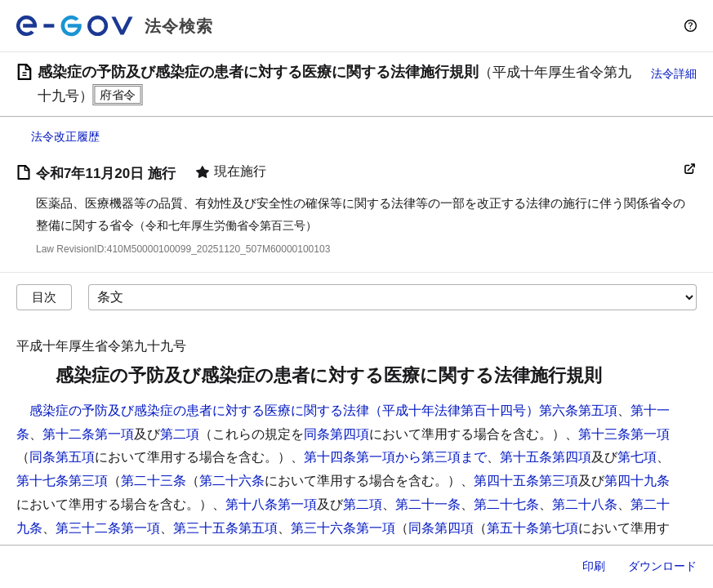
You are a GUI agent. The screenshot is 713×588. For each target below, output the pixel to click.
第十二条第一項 (88, 434)
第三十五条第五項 (225, 528)
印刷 (594, 566)
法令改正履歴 (65, 136)
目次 (44, 297)
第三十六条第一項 (343, 528)
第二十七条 (506, 504)
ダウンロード (662, 566)
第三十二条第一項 (108, 528)
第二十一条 (428, 504)
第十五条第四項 (546, 457)
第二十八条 (585, 504)
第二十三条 (154, 481)
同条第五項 (62, 457)
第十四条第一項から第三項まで (395, 457)
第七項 (637, 457)
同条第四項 (336, 434)
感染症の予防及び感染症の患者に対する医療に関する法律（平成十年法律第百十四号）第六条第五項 (323, 410)
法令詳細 (674, 73)
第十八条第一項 (271, 504)
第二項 (180, 434)
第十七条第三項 (62, 481)
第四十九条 (637, 481)
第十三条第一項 (624, 434)
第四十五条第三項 (526, 481)
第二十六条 (232, 481)
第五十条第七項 (533, 528)
